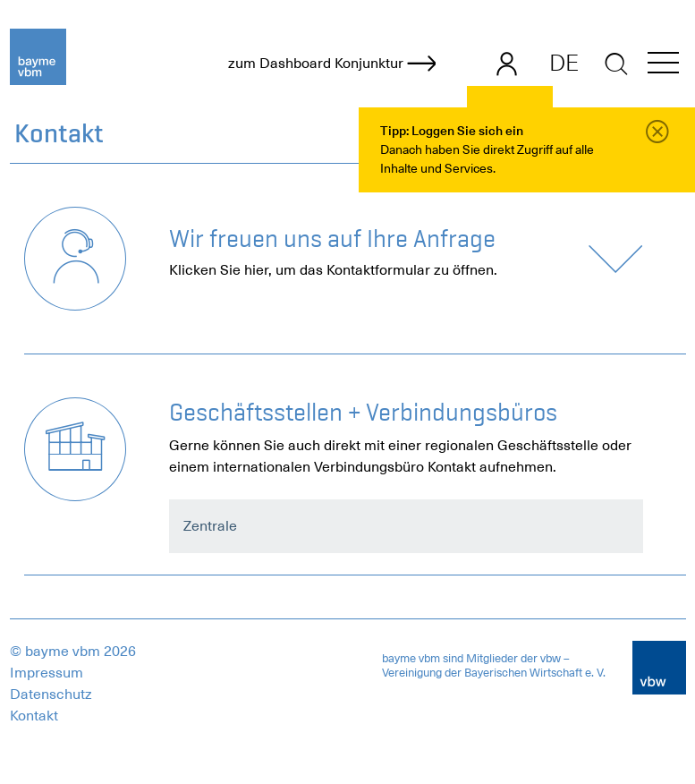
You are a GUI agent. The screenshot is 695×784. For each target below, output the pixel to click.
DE (564, 63)
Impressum (47, 673)
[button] (663, 66)
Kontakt (34, 716)
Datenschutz (51, 695)
